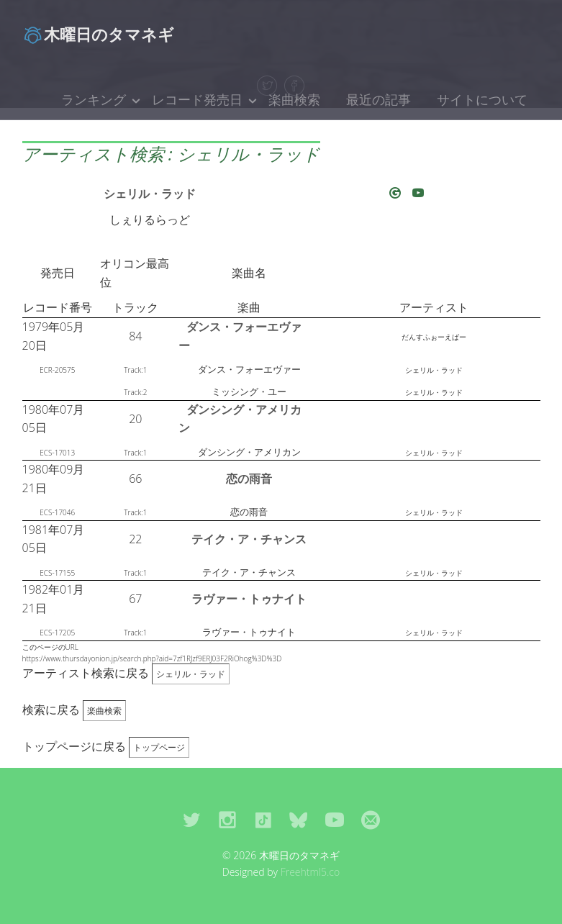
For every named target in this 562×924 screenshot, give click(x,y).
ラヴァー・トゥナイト (249, 599)
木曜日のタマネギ (98, 34)
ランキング (94, 99)
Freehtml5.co (311, 872)
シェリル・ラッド (150, 194)
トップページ (159, 747)
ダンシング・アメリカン (240, 419)
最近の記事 (379, 99)
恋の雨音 (249, 479)
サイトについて (482, 99)
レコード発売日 (197, 99)
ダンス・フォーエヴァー (240, 336)
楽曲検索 (294, 99)
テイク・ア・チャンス (249, 539)
